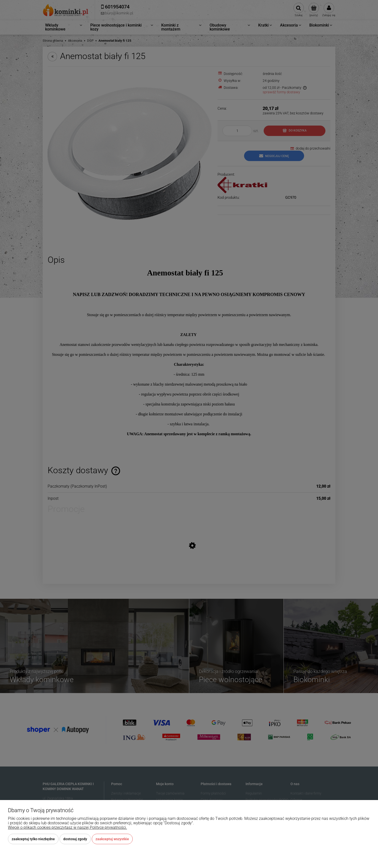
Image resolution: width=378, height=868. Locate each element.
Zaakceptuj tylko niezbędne (33, 839)
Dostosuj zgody (75, 839)
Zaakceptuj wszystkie (112, 839)
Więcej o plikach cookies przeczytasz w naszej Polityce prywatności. (67, 827)
